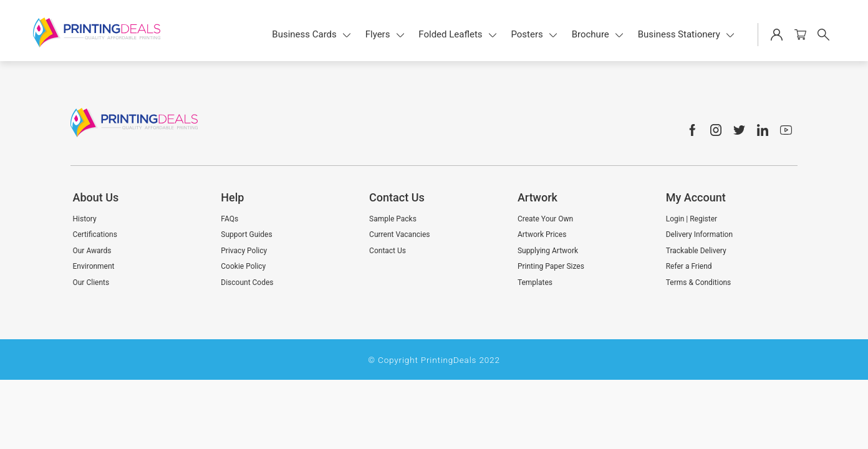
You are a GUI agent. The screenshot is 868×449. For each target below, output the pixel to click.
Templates (535, 282)
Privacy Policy (244, 251)
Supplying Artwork (548, 251)
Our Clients (91, 282)
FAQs (229, 219)
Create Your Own (545, 219)
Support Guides (246, 234)
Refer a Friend (689, 266)
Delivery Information (699, 234)
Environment (94, 266)
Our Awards (92, 251)
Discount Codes (247, 282)
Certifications (95, 234)
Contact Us (388, 251)
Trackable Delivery (696, 251)
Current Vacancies (399, 234)
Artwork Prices (542, 234)
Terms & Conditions (699, 282)
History (85, 219)
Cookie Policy (243, 266)
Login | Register (692, 219)
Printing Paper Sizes (551, 266)
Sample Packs (393, 219)
